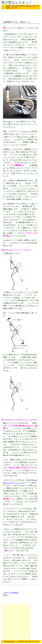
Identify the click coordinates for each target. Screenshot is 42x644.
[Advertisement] (19, 17)
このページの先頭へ (11, 593)
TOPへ (6, 595)
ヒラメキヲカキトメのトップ (23, 6)
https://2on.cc (11, 641)
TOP (8, 6)
